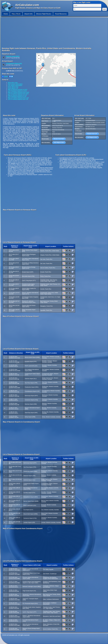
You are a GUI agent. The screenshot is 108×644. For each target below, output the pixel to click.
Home (6, 14)
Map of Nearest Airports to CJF (17, 95)
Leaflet (74, 86)
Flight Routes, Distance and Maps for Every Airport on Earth (38, 8)
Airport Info (28, 14)
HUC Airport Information (15, 84)
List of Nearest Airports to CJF (17, 96)
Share (5, 76)
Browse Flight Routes (44, 14)
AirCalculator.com (27, 5)
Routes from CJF (92, 134)
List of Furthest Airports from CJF (18, 99)
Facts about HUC (13, 87)
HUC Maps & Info (59, 143)
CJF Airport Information (15, 85)
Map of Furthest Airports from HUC (19, 92)
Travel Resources (61, 14)
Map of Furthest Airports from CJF (18, 98)
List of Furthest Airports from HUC (18, 94)
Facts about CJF (13, 88)
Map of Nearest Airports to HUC (18, 90)
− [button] (39, 59)
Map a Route (16, 14)
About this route (13, 83)
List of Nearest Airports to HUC (17, 91)
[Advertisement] (40, 32)
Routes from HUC (59, 139)
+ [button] (39, 56)
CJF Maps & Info (92, 137)
